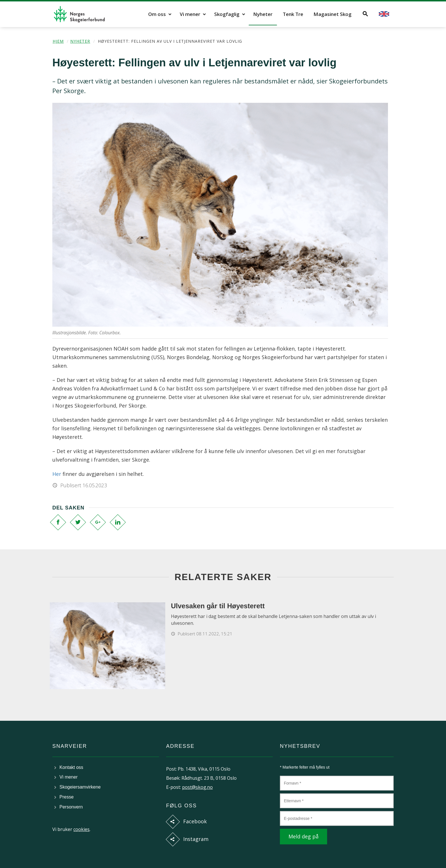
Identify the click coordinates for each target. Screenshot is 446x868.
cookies (81, 829)
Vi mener (190, 14)
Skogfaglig (227, 14)
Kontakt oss (71, 767)
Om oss (157, 14)
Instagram (196, 839)
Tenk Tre (293, 14)
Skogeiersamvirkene (80, 787)
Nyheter (263, 14)
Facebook (195, 821)
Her (57, 474)
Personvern (71, 807)
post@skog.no (197, 787)
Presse (67, 797)
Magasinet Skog (333, 14)
